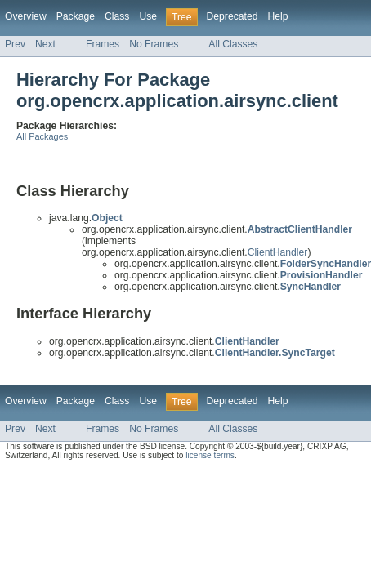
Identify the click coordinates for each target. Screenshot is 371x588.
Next (45, 44)
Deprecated (232, 16)
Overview (26, 16)
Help (277, 16)
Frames (103, 44)
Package (76, 16)
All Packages (42, 136)
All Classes (233, 44)
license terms (210, 455)
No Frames (154, 44)
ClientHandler (278, 252)
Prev (15, 44)
